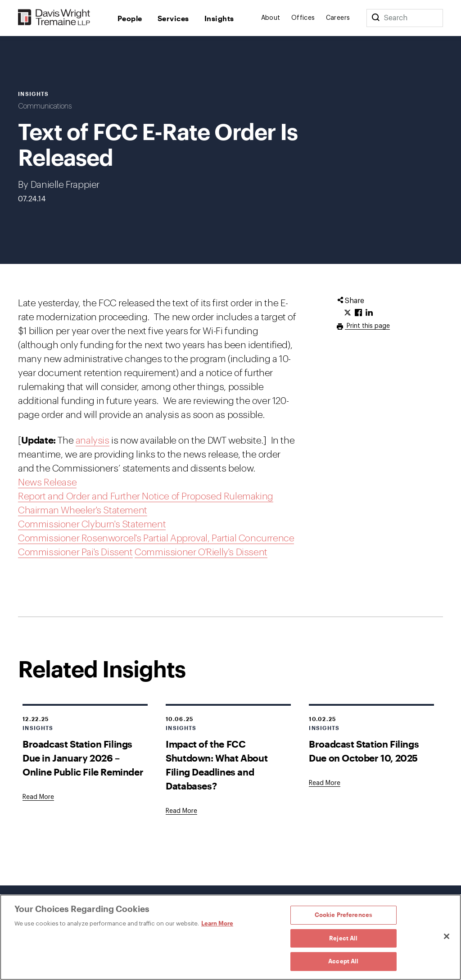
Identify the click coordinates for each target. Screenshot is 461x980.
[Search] (375, 18)
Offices (303, 18)
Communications (45, 106)
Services (173, 18)
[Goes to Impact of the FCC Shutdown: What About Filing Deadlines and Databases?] (181, 811)
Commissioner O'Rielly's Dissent (201, 552)
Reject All (343, 938)
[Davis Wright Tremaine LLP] (54, 18)
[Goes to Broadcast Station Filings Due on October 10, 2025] (325, 783)
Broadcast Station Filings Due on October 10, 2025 (364, 751)
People (130, 18)
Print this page (367, 326)
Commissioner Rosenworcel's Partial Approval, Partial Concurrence (156, 538)
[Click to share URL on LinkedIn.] (369, 313)
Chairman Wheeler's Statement (83, 510)
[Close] (447, 936)
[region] (230, 937)
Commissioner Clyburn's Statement (92, 524)
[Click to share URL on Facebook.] (358, 313)
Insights (219, 18)
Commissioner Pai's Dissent (75, 552)
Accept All (343, 961)
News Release (47, 483)
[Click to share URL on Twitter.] (348, 313)
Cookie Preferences (343, 915)
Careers (338, 18)
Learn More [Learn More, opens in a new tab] (217, 923)
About (271, 18)
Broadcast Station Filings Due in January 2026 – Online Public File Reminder (83, 758)
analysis (93, 441)
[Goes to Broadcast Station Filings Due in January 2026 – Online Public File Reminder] (38, 797)
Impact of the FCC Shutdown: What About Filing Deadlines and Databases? (217, 765)
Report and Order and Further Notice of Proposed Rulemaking (146, 497)
